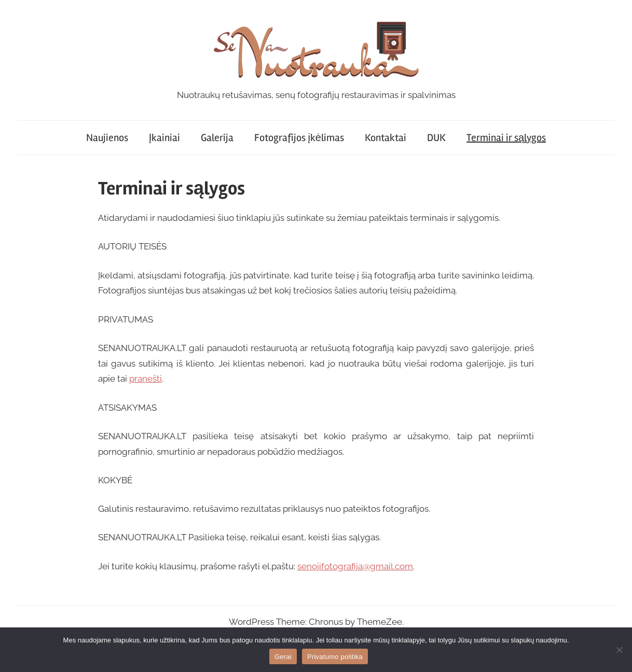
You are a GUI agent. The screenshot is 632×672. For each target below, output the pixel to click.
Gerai (283, 657)
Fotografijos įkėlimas (299, 138)
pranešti (146, 379)
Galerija (217, 138)
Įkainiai (165, 138)
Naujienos (107, 138)
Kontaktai (386, 138)
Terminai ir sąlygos (506, 138)
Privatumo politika (335, 657)
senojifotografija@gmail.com (355, 566)
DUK (436, 138)
